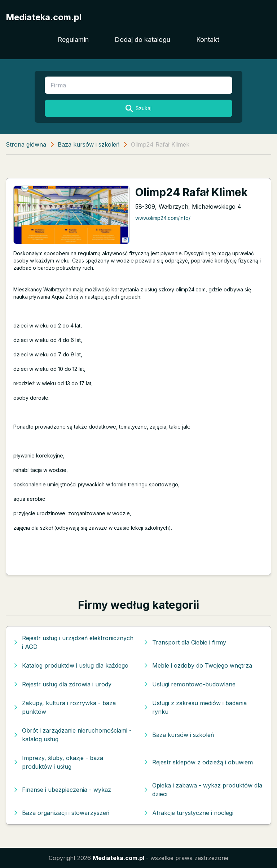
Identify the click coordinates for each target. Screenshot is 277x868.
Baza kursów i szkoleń (89, 144)
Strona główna (26, 144)
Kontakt (208, 40)
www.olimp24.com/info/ (163, 218)
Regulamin (73, 40)
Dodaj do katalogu (142, 40)
